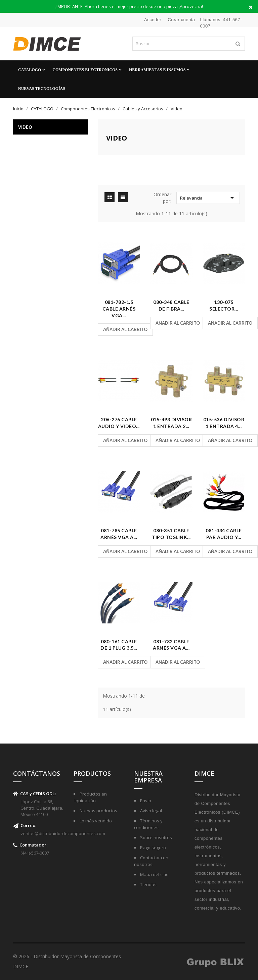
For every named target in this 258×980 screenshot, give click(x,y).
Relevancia (208, 198)
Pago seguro (153, 848)
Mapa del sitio (154, 874)
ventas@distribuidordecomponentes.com (63, 833)
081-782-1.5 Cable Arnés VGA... (119, 309)
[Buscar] (189, 44)
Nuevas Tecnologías (42, 89)
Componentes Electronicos (85, 70)
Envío (145, 801)
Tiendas (148, 884)
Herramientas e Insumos (157, 70)
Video (25, 127)
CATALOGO (30, 70)
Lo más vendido (95, 821)
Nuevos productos (98, 811)
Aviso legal (150, 811)
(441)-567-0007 (35, 853)
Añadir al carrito (125, 329)
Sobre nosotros (156, 837)
